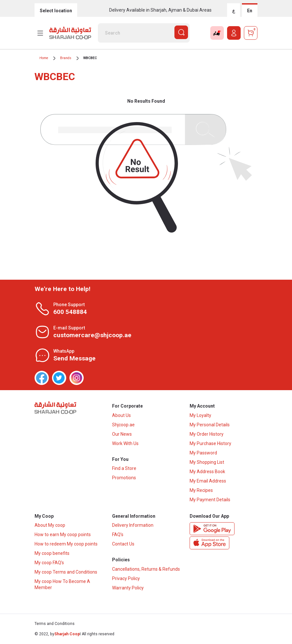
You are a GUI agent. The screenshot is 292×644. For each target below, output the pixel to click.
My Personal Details (210, 425)
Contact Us (123, 544)
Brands (66, 58)
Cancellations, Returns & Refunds (146, 569)
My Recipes (201, 490)
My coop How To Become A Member (62, 585)
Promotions (124, 478)
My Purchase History (210, 443)
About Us (121, 415)
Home (44, 58)
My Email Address (208, 481)
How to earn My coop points (63, 535)
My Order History (207, 434)
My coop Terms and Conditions (66, 572)
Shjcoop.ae (123, 425)
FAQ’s (118, 535)
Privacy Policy (126, 579)
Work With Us (125, 443)
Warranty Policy (128, 588)
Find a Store (124, 469)
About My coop (50, 525)
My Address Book (207, 472)
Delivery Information (133, 525)
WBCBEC (90, 58)
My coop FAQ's (49, 563)
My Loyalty (200, 415)
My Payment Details (210, 500)
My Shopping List (207, 462)
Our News (122, 434)
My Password (203, 453)
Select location (56, 11)
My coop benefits (52, 554)
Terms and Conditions (55, 624)
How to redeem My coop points (66, 544)
